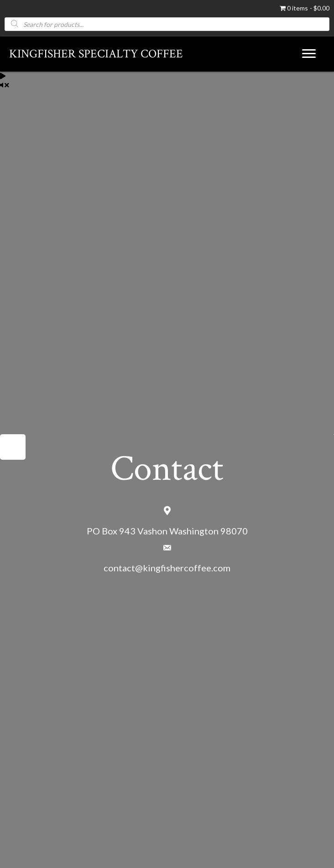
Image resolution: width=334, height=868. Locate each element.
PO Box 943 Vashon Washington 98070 (167, 531)
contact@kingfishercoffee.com (167, 568)
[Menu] (309, 54)
